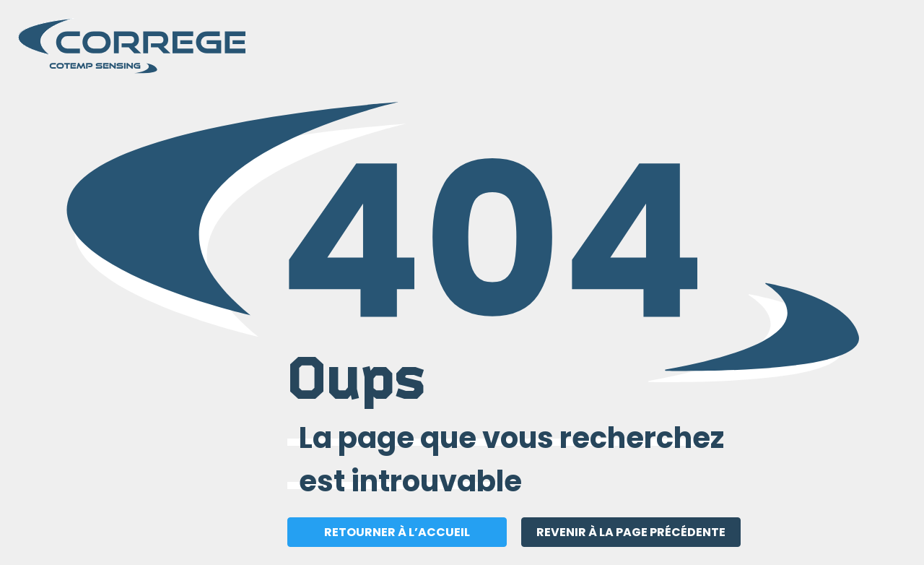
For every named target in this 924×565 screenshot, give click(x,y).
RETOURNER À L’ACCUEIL (397, 532)
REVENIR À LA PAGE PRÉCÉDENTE (631, 532)
